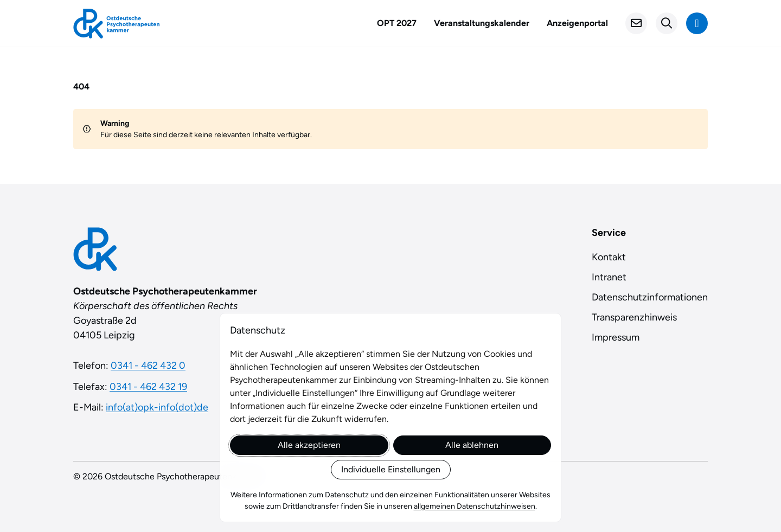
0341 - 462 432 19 (148, 387)
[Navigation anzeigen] (697, 23)
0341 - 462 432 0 (148, 366)
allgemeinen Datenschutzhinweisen (475, 506)
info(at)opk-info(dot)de (157, 407)
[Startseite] (116, 24)
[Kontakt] (636, 23)
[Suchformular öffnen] (667, 23)
